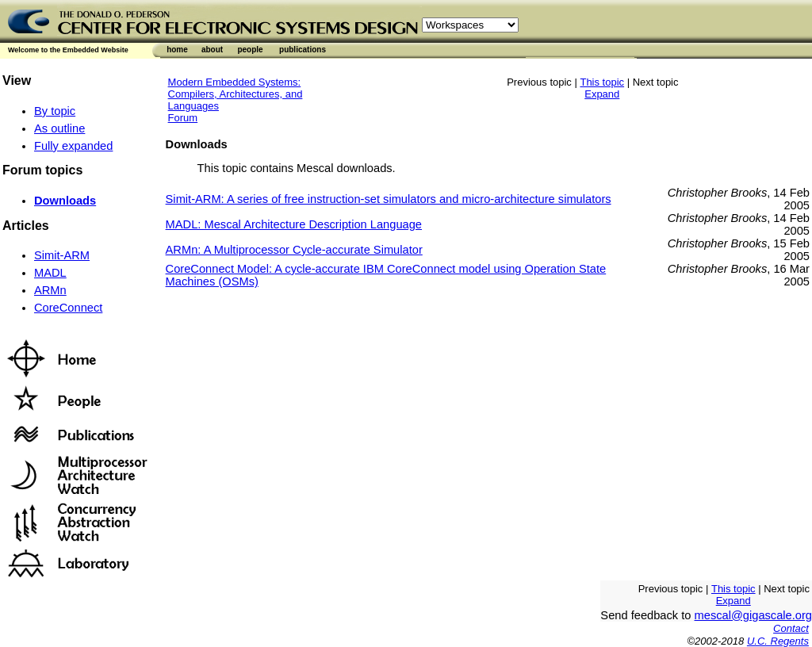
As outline (59, 128)
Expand (602, 94)
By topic (55, 111)
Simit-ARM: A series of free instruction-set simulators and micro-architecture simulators (389, 199)
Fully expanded (73, 146)
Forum (183, 118)
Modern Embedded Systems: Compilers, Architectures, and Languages (236, 94)
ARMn (50, 290)
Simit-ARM (62, 255)
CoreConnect (68, 308)
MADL (50, 273)
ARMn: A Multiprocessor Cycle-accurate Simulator (294, 250)
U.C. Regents (778, 641)
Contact (791, 628)
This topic (602, 82)
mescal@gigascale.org (753, 615)
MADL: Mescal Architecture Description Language (294, 224)
